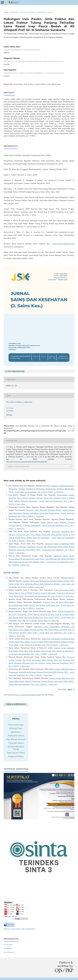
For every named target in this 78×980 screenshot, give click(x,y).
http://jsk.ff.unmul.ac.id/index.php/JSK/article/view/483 (27, 462)
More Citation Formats (18, 466)
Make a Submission (16, 704)
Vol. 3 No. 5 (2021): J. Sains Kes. (33, 12)
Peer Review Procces (16, 739)
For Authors (8, 948)
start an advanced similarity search (28, 695)
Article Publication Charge (16, 748)
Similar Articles (11, 573)
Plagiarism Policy (16, 756)
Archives (15, 12)
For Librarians (9, 952)
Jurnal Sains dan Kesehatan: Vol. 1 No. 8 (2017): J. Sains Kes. (44, 645)
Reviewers (16, 732)
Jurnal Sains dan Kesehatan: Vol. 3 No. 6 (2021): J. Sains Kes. (33, 684)
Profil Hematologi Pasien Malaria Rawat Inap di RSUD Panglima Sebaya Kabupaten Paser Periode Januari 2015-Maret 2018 (41, 593)
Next (70, 690)
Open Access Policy (16, 753)
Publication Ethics (16, 736)
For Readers (8, 945)
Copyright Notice (16, 743)
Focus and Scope (16, 725)
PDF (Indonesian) (16, 371)
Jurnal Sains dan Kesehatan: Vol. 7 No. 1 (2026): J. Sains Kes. (33, 654)
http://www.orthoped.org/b (64, 244)
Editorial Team (16, 728)
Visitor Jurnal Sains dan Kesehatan (19, 929)
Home (6, 12)
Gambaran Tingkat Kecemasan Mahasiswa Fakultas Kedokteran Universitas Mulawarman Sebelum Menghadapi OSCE (41, 489)
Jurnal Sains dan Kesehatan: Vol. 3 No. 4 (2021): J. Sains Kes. (39, 492)
